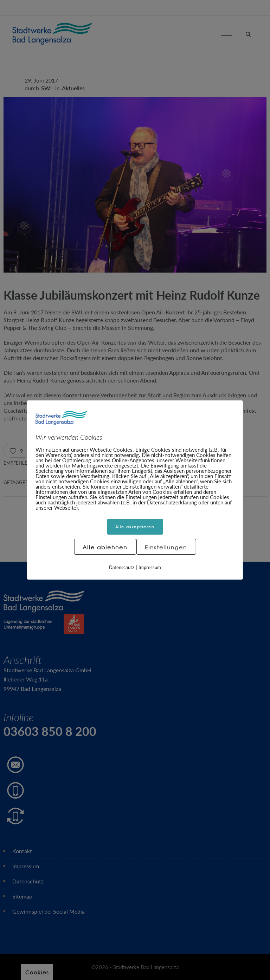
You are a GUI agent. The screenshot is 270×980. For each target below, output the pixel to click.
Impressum (150, 567)
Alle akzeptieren (135, 527)
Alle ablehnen (105, 547)
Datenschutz (122, 567)
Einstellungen (166, 547)
